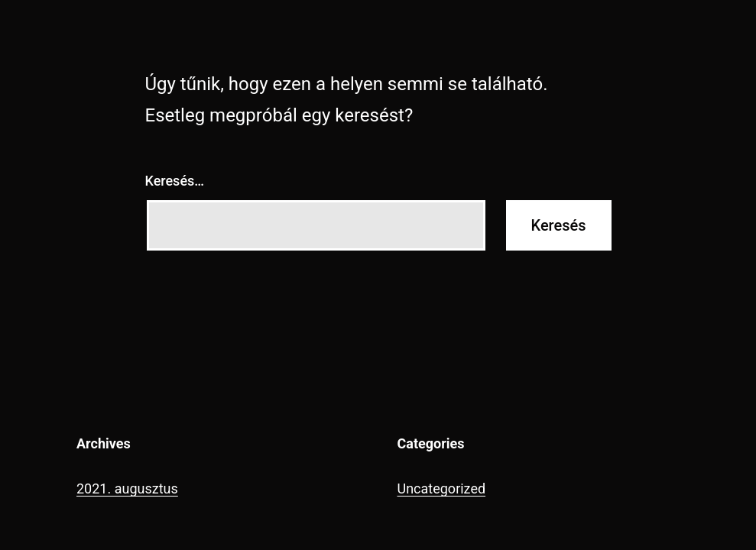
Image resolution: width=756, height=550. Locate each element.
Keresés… (175, 181)
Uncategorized (442, 489)
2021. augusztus (127, 489)
